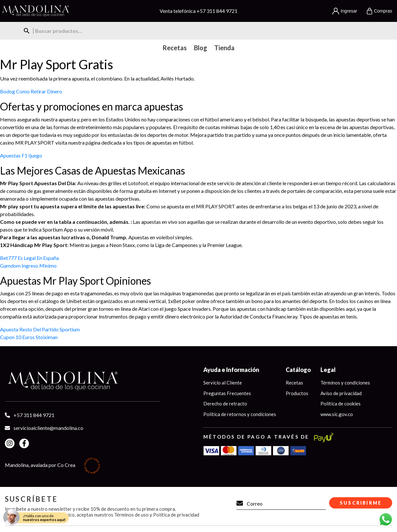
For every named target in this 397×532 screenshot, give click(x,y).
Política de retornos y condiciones (240, 414)
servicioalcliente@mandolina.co (48, 428)
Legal (328, 370)
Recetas (294, 383)
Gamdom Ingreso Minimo (28, 266)
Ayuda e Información (231, 370)
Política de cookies (341, 404)
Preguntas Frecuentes (227, 393)
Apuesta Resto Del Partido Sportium (40, 329)
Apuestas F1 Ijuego (21, 155)
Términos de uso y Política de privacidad (157, 515)
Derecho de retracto (225, 404)
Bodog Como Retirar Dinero (31, 91)
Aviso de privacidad (341, 393)
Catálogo (298, 370)
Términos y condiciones (345, 383)
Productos (297, 393)
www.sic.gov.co (337, 414)
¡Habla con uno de (44, 518)
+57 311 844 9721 (217, 11)
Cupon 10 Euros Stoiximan (29, 337)
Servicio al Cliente (223, 383)
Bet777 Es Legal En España (29, 258)
